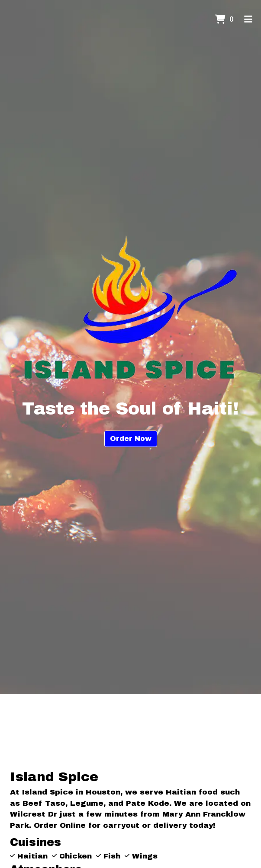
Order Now (131, 439)
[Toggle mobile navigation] (248, 19)
